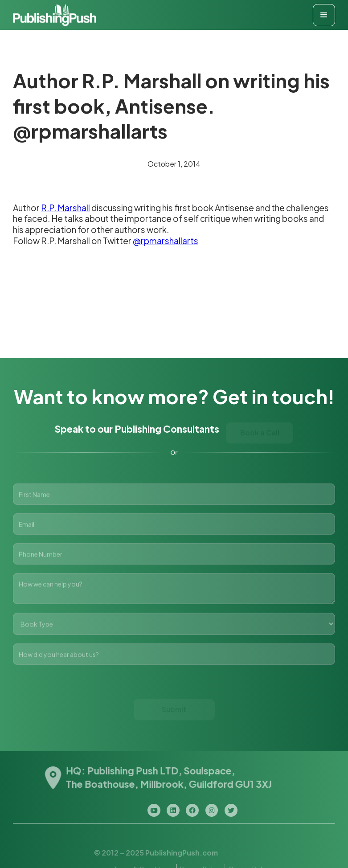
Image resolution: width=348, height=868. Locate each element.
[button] (324, 15)
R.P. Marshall (66, 208)
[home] (55, 15)
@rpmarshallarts (166, 241)
